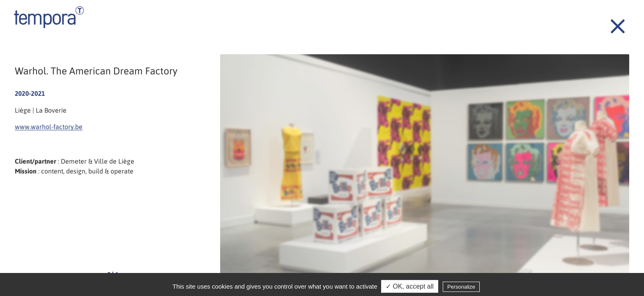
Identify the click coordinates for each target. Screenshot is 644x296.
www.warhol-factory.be (49, 127)
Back (613, 22)
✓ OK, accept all (410, 287)
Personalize (461, 288)
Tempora (49, 17)
